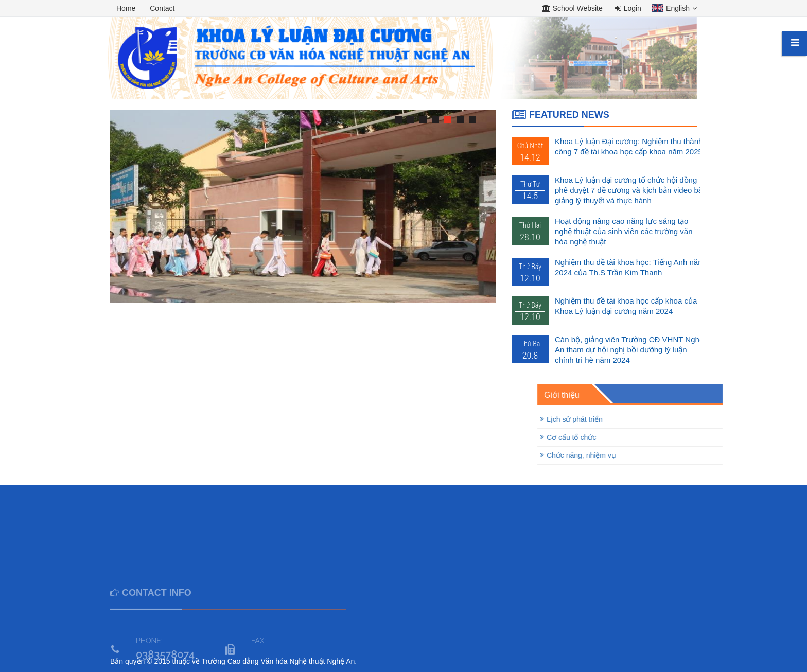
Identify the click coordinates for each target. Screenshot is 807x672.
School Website (572, 8)
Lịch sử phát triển (645, 419)
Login (628, 8)
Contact (162, 8)
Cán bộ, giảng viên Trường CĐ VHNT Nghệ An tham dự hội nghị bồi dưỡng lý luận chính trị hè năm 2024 (629, 350)
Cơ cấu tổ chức (642, 437)
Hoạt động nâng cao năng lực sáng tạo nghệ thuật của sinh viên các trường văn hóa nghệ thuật (624, 231)
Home (126, 8)
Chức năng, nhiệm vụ (652, 455)
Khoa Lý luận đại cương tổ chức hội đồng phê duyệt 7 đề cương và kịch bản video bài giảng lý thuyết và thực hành (630, 190)
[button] (672, 9)
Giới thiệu (632, 395)
